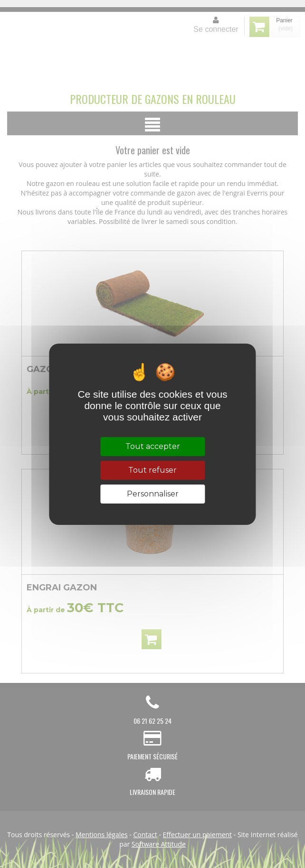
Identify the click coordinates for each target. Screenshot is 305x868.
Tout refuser (152, 470)
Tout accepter (153, 446)
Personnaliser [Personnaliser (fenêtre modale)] (153, 494)
